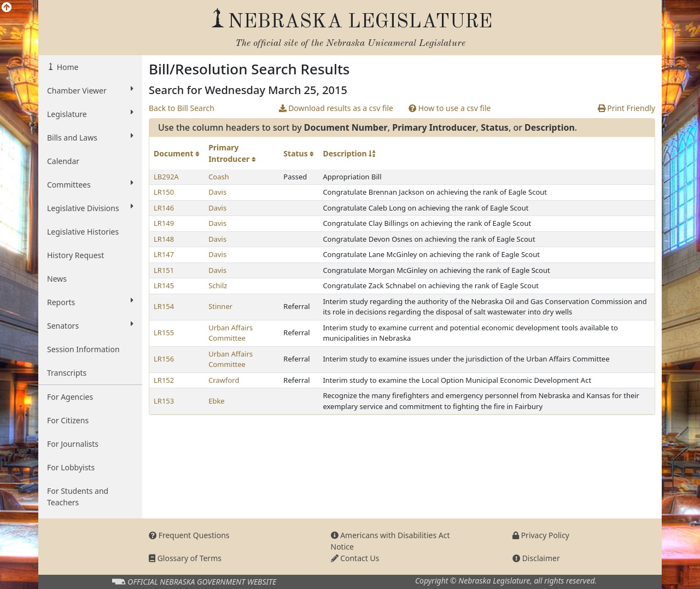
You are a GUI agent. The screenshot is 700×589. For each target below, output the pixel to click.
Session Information (83, 349)
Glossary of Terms (185, 558)
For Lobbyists (71, 467)
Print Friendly (626, 108)
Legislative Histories (83, 232)
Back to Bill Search (182, 108)
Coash (219, 177)
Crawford (224, 380)
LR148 (164, 239)
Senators (90, 325)
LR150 (164, 192)
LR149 (164, 223)
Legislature (90, 114)
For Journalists (73, 444)
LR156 (164, 359)
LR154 (164, 306)
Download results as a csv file (336, 108)
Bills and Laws (90, 137)
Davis (217, 192)
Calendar (63, 161)
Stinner (220, 306)
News (57, 279)
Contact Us (355, 558)
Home (66, 67)
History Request (75, 255)
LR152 (164, 380)
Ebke (217, 401)
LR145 (164, 285)
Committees (90, 184)
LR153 (164, 401)
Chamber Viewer (90, 90)
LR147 (164, 254)
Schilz (218, 285)
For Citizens (68, 420)
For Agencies (70, 397)
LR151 (164, 270)
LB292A (166, 177)
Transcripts (67, 373)
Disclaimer (536, 558)
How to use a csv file (450, 108)
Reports (90, 302)
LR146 (164, 208)
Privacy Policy (541, 535)
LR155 (164, 333)
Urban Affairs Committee (231, 333)
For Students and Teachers (78, 497)
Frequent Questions (189, 535)
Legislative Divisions (90, 208)
